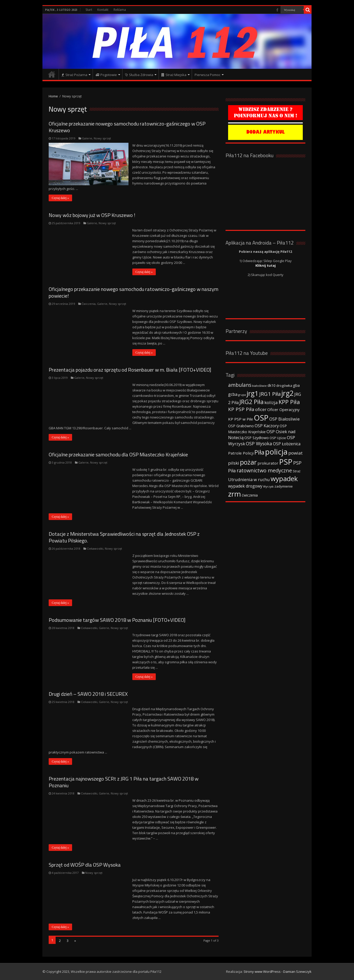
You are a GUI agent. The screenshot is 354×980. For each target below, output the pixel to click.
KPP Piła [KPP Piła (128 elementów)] (289, 402)
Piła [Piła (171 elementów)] (259, 452)
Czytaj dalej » (60, 198)
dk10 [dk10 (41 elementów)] (271, 385)
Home (53, 96)
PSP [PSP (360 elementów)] (286, 462)
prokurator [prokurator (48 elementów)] (268, 463)
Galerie (87, 138)
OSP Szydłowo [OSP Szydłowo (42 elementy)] (257, 438)
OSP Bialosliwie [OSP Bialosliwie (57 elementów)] (284, 419)
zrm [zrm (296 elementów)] (235, 494)
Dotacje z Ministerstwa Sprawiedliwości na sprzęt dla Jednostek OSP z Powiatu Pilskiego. (124, 537)
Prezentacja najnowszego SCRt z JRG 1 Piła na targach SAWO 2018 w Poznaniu (124, 782)
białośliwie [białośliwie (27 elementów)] (259, 386)
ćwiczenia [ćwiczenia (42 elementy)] (250, 495)
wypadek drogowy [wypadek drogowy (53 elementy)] (245, 486)
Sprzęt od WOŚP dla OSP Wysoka (85, 865)
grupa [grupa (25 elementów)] (242, 395)
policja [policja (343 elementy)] (276, 452)
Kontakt (103, 10)
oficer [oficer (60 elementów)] (261, 409)
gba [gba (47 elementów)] (296, 385)
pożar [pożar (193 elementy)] (248, 462)
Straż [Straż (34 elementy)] (297, 471)
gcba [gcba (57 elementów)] (233, 394)
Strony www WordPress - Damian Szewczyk (278, 971)
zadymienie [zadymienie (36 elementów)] (284, 486)
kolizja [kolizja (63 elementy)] (271, 402)
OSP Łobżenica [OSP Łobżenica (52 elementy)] (287, 444)
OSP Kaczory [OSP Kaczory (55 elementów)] (267, 426)
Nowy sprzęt (102, 138)
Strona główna (52, 74)
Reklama (120, 10)
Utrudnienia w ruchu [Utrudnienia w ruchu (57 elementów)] (249, 480)
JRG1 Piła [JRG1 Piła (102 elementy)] (270, 394)
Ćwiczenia (89, 304)
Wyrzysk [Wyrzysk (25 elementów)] (268, 487)
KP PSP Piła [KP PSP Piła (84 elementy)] (241, 409)
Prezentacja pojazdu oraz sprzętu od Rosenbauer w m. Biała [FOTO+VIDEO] (130, 370)
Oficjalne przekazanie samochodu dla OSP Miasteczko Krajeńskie (118, 454)
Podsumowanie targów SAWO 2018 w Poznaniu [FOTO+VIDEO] (117, 620)
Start (89, 10)
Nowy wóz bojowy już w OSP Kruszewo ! (92, 215)
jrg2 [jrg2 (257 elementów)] (287, 393)
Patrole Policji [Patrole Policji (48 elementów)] (241, 453)
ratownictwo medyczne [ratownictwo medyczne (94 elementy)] (264, 470)
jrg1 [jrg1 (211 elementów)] (253, 393)
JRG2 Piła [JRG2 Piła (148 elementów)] (252, 402)
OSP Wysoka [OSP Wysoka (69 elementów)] (259, 443)
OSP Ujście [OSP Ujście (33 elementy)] (278, 438)
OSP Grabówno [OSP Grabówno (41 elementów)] (241, 426)
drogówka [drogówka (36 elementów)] (284, 386)
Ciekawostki (95, 548)
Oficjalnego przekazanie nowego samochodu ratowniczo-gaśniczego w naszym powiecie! (133, 292)
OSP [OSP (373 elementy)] (261, 418)
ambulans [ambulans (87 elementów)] (240, 385)
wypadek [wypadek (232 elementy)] (284, 479)
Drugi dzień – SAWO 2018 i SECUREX (88, 694)
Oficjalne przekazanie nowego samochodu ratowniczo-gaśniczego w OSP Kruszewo (127, 127)
